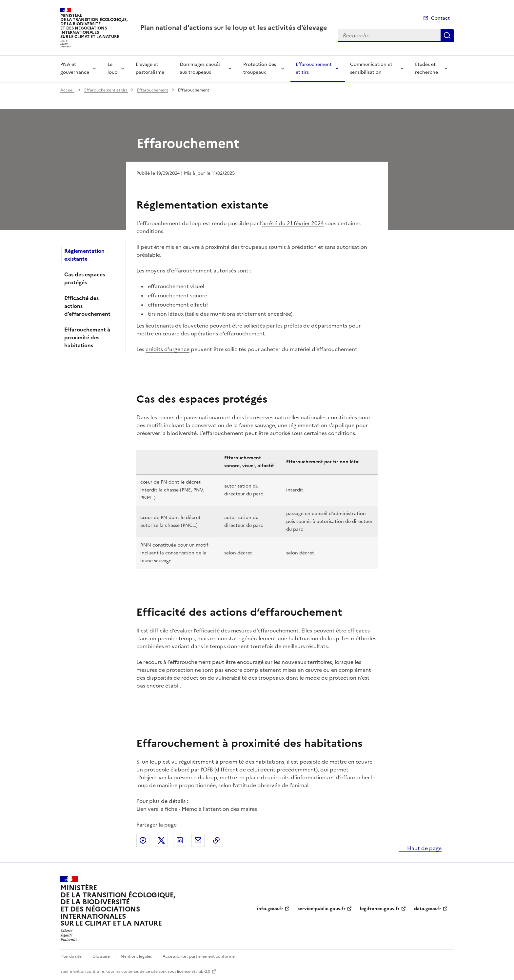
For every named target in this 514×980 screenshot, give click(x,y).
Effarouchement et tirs (314, 68)
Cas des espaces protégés (85, 278)
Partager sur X (161, 840)
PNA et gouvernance (75, 68)
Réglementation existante (84, 255)
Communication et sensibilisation (371, 68)
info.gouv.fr (270, 909)
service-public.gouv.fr (322, 909)
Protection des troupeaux (260, 68)
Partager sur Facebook (143, 840)
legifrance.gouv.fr (380, 909)
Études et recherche (426, 68)
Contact (440, 18)
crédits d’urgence (168, 349)
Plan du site (71, 956)
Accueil (67, 90)
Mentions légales (136, 956)
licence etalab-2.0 (194, 971)
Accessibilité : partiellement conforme (199, 956)
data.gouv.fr (428, 909)
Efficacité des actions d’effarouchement (87, 306)
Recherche (447, 35)
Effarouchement (153, 90)
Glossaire (101, 956)
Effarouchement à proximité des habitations (87, 337)
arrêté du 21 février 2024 (293, 223)
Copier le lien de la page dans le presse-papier (216, 840)
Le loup (112, 68)
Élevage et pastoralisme (150, 68)
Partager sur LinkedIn (180, 840)
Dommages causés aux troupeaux (200, 68)
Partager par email (198, 840)
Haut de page (424, 848)
